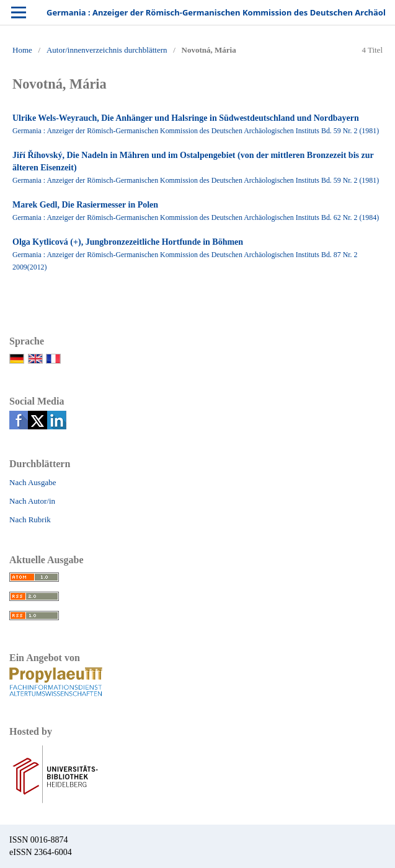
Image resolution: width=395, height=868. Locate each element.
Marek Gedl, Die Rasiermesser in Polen (85, 205)
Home (22, 50)
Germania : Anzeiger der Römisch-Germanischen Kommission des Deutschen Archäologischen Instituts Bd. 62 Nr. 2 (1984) (196, 217)
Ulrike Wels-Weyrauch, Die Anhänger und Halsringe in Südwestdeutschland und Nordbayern (186, 118)
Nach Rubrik (30, 519)
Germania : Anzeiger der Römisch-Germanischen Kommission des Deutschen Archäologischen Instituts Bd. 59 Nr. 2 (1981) (196, 131)
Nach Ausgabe (33, 482)
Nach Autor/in (32, 501)
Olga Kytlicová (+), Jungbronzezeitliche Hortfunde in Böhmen (128, 242)
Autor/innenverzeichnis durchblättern (107, 50)
